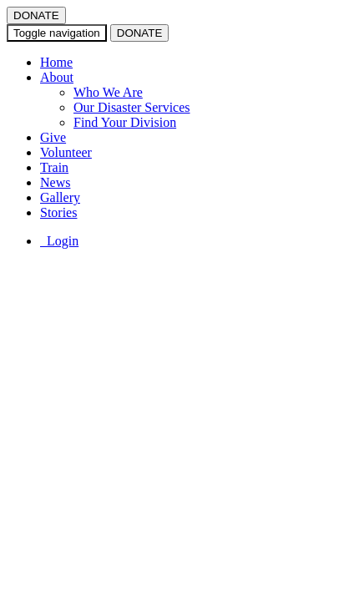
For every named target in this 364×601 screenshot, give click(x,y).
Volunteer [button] (66, 152)
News (55, 182)
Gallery (60, 197)
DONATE (36, 15)
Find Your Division (125, 122)
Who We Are (108, 92)
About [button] (57, 77)
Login (59, 241)
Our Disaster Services (132, 107)
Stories (58, 212)
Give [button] (53, 137)
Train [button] (54, 167)
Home (56, 62)
